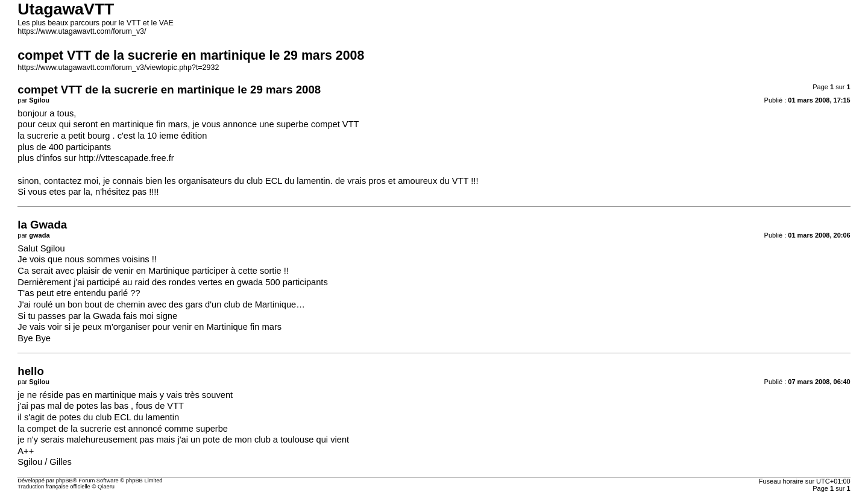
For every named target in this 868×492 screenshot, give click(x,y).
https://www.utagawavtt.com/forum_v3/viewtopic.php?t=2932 (118, 68)
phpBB (64, 481)
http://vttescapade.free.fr (127, 158)
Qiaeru (106, 487)
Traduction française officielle (54, 487)
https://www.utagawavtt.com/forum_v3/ (82, 31)
